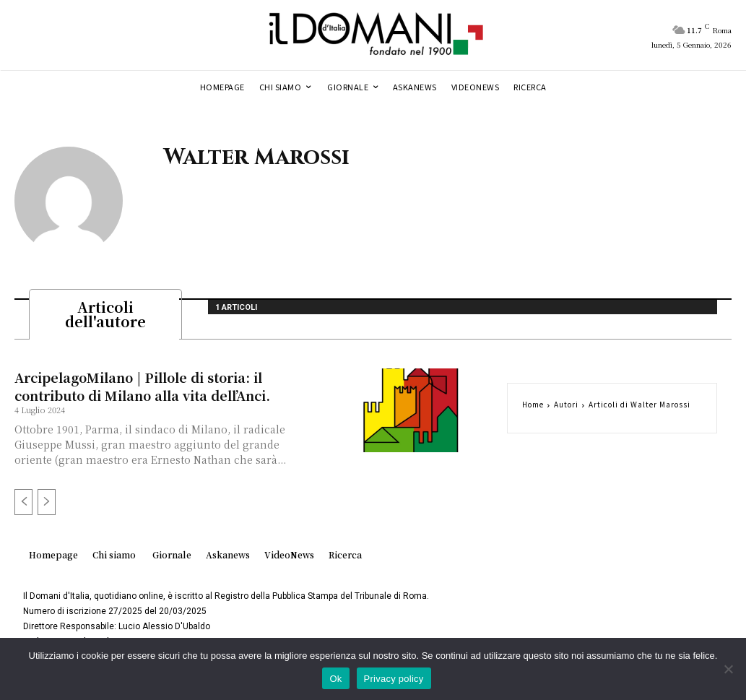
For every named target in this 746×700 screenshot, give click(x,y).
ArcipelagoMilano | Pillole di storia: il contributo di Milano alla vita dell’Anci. (142, 390)
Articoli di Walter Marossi (639, 409)
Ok (335, 679)
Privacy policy (394, 679)
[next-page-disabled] (47, 506)
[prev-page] (23, 506)
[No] (728, 669)
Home (533, 409)
